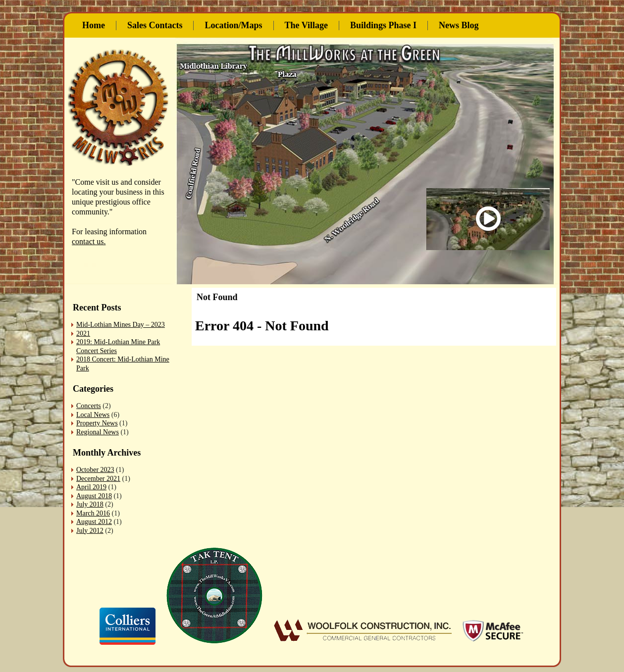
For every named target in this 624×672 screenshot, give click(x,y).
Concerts (89, 406)
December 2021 (98, 479)
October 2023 (95, 470)
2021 (83, 334)
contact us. (89, 241)
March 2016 (93, 513)
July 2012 (90, 531)
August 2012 (94, 522)
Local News (93, 415)
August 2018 (94, 496)
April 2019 (91, 487)
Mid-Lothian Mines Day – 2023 (121, 325)
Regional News (98, 432)
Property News (97, 423)
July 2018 (90, 504)
